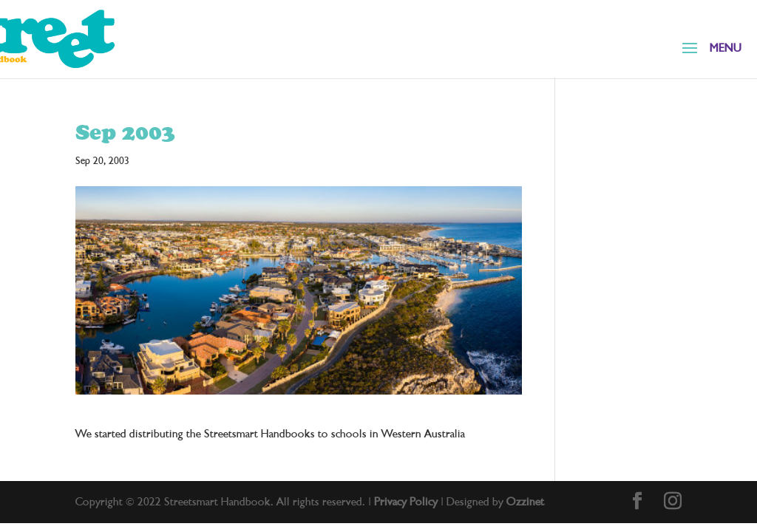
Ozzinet (525, 502)
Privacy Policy (406, 502)
